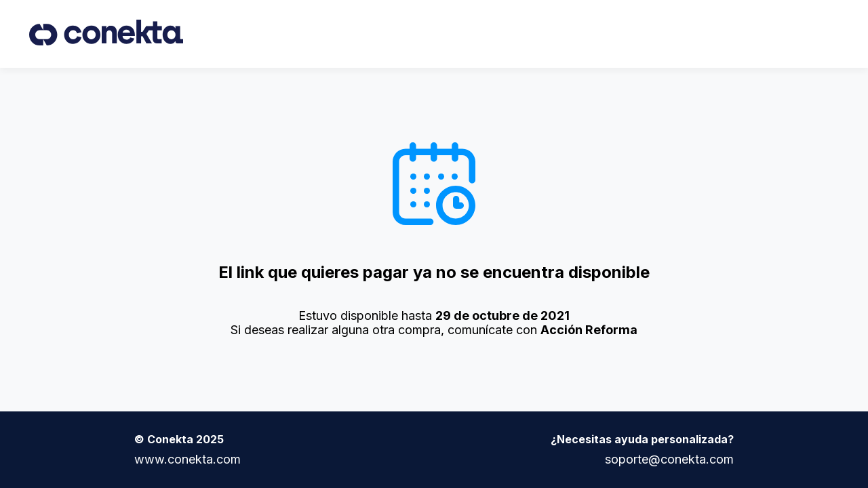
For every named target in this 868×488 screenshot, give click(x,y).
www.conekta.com (188, 459)
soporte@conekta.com (669, 459)
